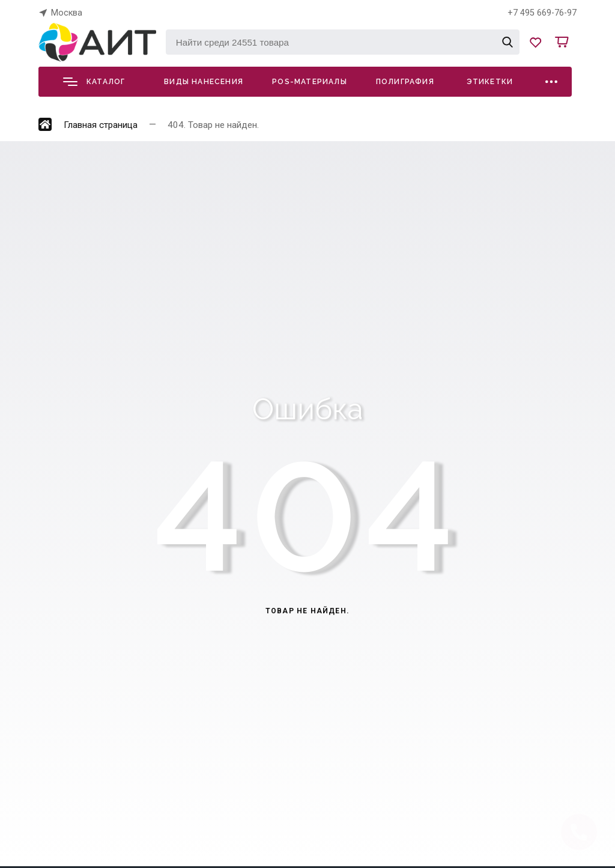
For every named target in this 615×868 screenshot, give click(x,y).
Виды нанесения (204, 82)
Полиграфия (405, 82)
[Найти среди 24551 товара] (343, 42)
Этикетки (490, 82)
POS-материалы (310, 82)
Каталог (94, 82)
